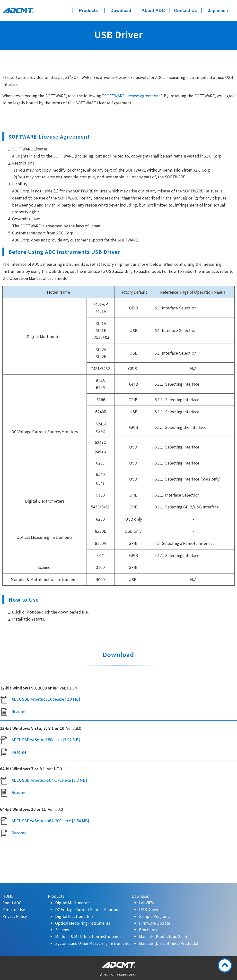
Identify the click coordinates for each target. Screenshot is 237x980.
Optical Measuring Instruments (83, 923)
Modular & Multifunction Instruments (88, 936)
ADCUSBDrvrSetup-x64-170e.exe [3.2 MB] (49, 780)
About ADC (12, 903)
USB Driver (149, 909)
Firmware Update (155, 923)
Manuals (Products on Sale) (163, 936)
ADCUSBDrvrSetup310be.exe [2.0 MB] (46, 699)
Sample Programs (155, 916)
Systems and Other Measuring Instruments (93, 943)
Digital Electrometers (74, 916)
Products (56, 896)
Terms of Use (14, 909)
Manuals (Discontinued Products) (169, 943)
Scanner (62, 930)
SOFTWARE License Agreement (132, 96)
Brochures (148, 930)
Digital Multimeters (73, 903)
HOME (8, 896)
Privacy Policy (15, 916)
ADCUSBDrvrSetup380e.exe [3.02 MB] (46, 739)
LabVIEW (147, 903)
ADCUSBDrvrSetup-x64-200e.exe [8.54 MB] (50, 821)
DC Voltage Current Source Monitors (87, 909)
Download (141, 896)
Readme (19, 711)
